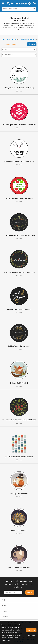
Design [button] (4, 605)
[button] (3, 4)
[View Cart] (35, 4)
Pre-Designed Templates (26, 39)
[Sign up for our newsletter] (13, 592)
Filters (32, 44)
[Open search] (34, 9)
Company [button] (5, 617)
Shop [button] (3, 600)
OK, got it (31, 630)
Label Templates (12, 39)
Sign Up (30, 592)
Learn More (31, 635)
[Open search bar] (8, 4)
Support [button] (4, 611)
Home (3, 39)
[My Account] (29, 4)
